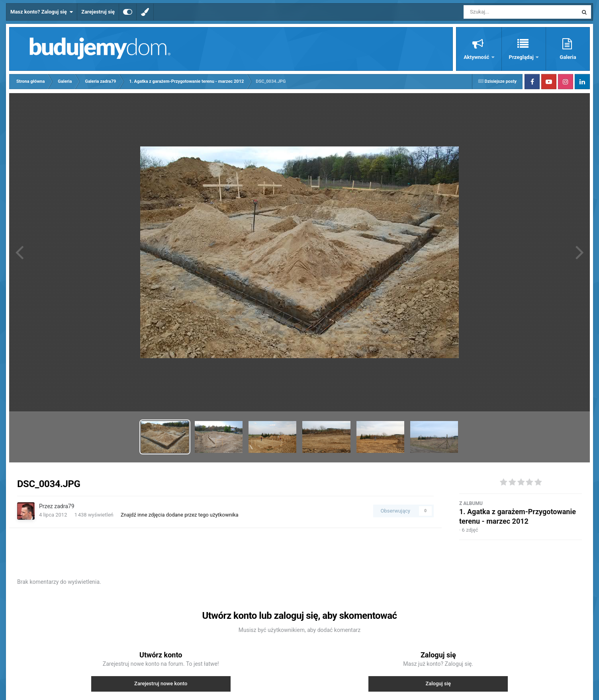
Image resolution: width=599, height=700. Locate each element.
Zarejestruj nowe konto (161, 683)
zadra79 (64, 506)
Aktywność (477, 57)
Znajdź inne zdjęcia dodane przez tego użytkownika (180, 515)
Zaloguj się (438, 683)
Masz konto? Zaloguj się (42, 12)
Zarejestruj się (98, 12)
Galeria (568, 57)
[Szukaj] (503, 12)
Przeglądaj (522, 57)
